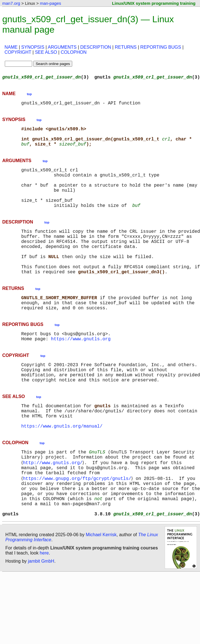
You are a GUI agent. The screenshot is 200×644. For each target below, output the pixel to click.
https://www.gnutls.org (81, 370)
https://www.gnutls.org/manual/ (62, 468)
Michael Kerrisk (101, 590)
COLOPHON (74, 52)
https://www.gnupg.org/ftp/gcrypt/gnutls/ (78, 526)
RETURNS (126, 47)
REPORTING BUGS (161, 47)
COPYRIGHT (18, 52)
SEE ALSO (46, 52)
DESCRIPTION (96, 47)
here (44, 608)
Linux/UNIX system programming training (154, 3)
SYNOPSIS (33, 47)
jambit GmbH (41, 616)
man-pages (50, 3)
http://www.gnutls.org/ (54, 507)
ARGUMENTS (62, 47)
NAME (11, 47)
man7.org (11, 3)
